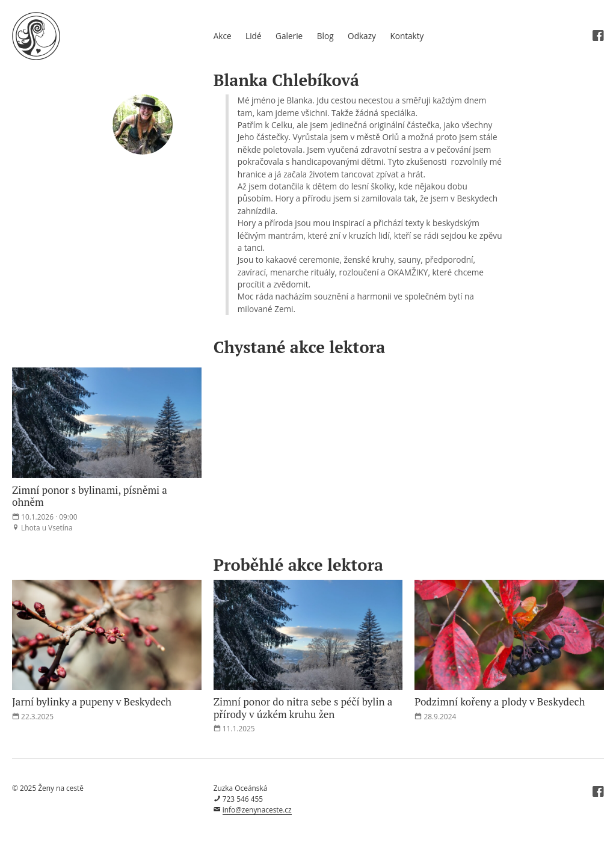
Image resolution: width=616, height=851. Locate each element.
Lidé (253, 36)
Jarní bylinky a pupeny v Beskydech (92, 702)
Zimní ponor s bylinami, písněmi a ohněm (90, 496)
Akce (223, 36)
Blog (325, 36)
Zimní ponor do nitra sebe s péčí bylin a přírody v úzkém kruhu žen (303, 708)
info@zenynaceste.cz (257, 810)
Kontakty (407, 36)
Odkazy (362, 36)
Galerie (289, 36)
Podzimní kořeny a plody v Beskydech (500, 702)
